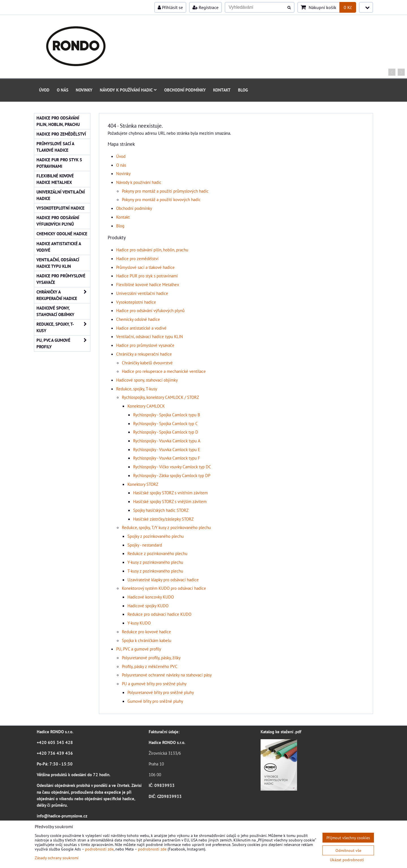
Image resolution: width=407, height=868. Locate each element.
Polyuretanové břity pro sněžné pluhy (161, 692)
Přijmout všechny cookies (348, 838)
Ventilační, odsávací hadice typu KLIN (150, 336)
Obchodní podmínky (185, 90)
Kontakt (222, 90)
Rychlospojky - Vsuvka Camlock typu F (167, 458)
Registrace (205, 7)
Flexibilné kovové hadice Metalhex (148, 284)
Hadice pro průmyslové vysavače (145, 345)
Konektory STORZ (143, 484)
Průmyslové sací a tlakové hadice (145, 267)
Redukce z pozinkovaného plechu (157, 553)
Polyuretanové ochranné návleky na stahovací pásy (167, 675)
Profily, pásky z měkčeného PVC (150, 666)
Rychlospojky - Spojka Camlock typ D (166, 432)
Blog (243, 90)
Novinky (84, 90)
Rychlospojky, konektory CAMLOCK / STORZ (160, 397)
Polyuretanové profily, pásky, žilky (151, 658)
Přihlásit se (170, 7)
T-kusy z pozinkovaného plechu (155, 571)
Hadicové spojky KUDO (148, 606)
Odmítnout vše (348, 850)
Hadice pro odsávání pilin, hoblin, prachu (152, 250)
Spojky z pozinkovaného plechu (156, 536)
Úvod (44, 90)
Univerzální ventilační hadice (142, 293)
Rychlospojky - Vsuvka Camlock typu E (167, 449)
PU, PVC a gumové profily (139, 649)
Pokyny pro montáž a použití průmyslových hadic (165, 191)
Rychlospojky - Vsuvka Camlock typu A (167, 441)
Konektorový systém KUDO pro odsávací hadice (164, 588)
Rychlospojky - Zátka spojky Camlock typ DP (172, 475)
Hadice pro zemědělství (137, 258)
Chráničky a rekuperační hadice (144, 354)
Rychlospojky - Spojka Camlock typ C (165, 423)
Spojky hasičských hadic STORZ (161, 510)
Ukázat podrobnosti (347, 860)
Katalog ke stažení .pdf (281, 732)
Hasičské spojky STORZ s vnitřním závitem (170, 493)
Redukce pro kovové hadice (146, 632)
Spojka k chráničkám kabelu (147, 640)
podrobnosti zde (99, 849)
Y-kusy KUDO (139, 623)
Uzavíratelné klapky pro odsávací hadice (163, 580)
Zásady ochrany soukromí (57, 858)
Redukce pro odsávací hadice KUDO (159, 614)
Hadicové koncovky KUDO (151, 597)
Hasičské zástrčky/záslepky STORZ (163, 519)
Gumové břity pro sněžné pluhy (155, 701)
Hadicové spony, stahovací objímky (147, 380)
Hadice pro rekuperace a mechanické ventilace (164, 371)
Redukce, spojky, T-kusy (137, 389)
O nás (63, 90)
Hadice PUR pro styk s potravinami (147, 276)
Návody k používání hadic (128, 90)
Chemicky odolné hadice (138, 319)
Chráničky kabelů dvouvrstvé (147, 363)
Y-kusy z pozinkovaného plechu (155, 562)
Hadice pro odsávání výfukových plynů (150, 310)
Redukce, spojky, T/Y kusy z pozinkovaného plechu (166, 527)
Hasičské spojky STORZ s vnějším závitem (170, 501)
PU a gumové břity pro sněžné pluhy (154, 684)
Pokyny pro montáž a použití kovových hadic (161, 199)
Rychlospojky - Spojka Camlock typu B (167, 415)
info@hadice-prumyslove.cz (62, 816)
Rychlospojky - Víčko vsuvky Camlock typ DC (172, 467)
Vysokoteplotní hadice (136, 302)
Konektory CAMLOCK (146, 406)
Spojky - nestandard (145, 545)
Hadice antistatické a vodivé (141, 328)
